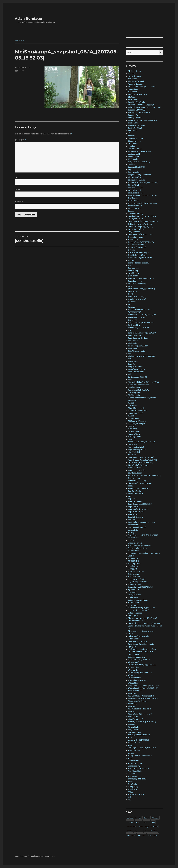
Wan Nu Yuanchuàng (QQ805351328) (142, 665)
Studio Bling (133, 597)
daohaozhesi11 (134, 154)
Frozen (131, 211)
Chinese (155, 818)
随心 (130, 800)
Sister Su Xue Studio (136, 571)
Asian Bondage (28, 19)
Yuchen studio (134, 761)
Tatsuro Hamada (135, 613)
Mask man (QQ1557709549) (139, 390)
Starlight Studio (134, 595)
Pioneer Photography (137, 470)
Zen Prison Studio (135, 771)
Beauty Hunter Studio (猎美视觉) (141, 105)
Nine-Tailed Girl (135, 452)
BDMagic (132, 97)
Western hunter (134, 678)
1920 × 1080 (19, 71)
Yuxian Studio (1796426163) (139, 769)
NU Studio (132, 455)
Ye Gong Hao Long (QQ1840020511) (142, 748)
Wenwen (132, 675)
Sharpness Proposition (137, 548)
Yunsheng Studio (135, 763)
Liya (130, 359)
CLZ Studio (132, 144)
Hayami (131, 250)
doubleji (131, 164)
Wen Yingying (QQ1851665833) (140, 673)
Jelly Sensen (133, 276)
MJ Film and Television (138, 411)
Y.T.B (130, 737)
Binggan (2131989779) (137, 110)
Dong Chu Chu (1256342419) (139, 162)
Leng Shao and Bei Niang (138, 338)
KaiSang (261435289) (136, 317)
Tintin (131, 634)
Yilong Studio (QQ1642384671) (140, 756)
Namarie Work (134, 434)
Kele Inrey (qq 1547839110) (139, 328)
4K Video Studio (135, 71)
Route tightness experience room (142, 522)
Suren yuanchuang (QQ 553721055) (142, 608)
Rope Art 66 (133, 499)
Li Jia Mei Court (134, 341)
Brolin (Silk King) (135, 128)
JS (129, 304)
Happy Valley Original (137, 247)
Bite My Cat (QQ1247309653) (139, 113)
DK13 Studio (133, 159)
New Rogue (133, 444)
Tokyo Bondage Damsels (138, 636)
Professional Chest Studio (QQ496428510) (145, 476)
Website (19, 201)
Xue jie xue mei (134, 730)
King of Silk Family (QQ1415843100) (142, 333)
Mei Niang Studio (135, 393)
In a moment (133, 268)
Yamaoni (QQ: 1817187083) (138, 740)
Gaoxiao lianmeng (136, 214)
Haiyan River (133, 240)
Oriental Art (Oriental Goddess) (141, 463)
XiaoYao (131, 712)
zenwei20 (132, 774)
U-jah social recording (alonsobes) (142, 649)
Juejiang (131, 307)
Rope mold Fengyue (136, 512)
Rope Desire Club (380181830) (140, 504)
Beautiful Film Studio (137, 102)
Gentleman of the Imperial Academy (143, 221)
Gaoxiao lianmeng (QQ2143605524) (142, 216)
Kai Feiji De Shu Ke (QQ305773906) (142, 315)
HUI (130, 266)
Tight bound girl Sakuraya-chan (141, 631)
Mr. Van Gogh (133, 419)
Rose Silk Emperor (136, 517)
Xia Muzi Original (135, 691)
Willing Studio (134, 683)
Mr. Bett (131, 416)
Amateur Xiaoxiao (135, 84)
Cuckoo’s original (135, 149)
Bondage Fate (134, 115)
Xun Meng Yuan (134, 732)
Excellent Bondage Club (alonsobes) (143, 196)
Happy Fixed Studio (136, 245)
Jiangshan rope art (136, 281)
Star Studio (133, 592)
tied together (153, 835)
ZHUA (130, 782)
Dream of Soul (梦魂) (136, 167)
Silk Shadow (133, 566)
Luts (130, 380)
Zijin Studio (133, 784)
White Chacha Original (137, 680)
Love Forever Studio (136, 372)
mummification (151, 831)
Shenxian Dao (134, 551)
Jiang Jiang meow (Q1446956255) (141, 278)
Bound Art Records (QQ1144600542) (142, 120)
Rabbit (131, 486)
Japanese (139, 831)
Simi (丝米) (132, 569)
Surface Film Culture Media (139, 610)
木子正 (130, 792)
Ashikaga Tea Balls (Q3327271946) (142, 87)
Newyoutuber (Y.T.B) (136, 447)
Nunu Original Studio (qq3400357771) (143, 460)
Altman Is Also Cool (136, 81)
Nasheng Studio (134, 437)
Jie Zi (130, 286)
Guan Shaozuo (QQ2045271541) (140, 234)
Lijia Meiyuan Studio (136, 351)
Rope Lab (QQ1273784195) (138, 509)
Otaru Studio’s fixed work (138, 465)
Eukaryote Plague (135, 188)
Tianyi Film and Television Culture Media (145, 623)
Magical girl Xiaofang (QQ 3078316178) (143, 382)
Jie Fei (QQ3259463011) (137, 284)
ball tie (138, 818)
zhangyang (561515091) (137, 779)
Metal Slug (132, 406)
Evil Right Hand (134, 190)
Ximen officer (134, 717)
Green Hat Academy (136, 229)
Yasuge (131, 745)
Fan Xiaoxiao (133, 198)
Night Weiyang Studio (137, 450)
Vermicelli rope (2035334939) (140, 660)
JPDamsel (132, 302)
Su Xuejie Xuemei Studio (138, 600)
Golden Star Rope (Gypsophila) (140, 227)
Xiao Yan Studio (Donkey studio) (141, 696)
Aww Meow (133, 92)
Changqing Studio (135, 138)
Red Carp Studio (135, 491)
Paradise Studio (134, 468)
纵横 (130, 797)
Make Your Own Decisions (139, 385)
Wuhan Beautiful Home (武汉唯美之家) (143, 688)
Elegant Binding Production (139, 175)
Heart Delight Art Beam (138, 255)
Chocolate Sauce (135, 141)
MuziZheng (133, 429)
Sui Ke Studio (133, 603)
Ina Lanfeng (133, 271)
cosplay (130, 822)
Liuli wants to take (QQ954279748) (142, 356)
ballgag (130, 818)
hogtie (130, 831)
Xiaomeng (132, 704)
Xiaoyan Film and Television (140, 709)
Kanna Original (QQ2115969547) (141, 323)
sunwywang (133, 605)
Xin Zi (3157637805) (135, 719)
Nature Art (132, 439)
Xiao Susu (132, 693)
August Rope (133, 89)
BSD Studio (133, 131)
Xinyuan (131, 724)
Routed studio (134, 525)
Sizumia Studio (134, 577)
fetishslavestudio (135, 206)
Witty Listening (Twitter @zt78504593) (144, 686)
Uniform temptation (136, 657)
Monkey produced (136, 413)
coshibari (132, 146)
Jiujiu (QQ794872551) (136, 297)
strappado (131, 835)
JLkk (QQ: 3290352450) (137, 299)
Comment (20, 140)
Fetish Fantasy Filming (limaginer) (142, 203)
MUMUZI (132, 426)
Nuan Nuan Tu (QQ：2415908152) (141, 457)
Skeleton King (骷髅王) (137, 579)
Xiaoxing (132, 706)
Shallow (131, 540)
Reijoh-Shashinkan (136, 494)
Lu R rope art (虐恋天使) (137, 377)
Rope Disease (134, 507)
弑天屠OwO (132, 789)
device (138, 822)
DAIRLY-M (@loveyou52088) (139, 151)
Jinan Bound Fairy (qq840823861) (141, 289)
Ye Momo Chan (134, 750)
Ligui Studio (133, 348)
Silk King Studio (134, 564)
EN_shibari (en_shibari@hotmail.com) (143, 183)
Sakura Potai (133, 530)
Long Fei (132, 364)
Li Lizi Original (134, 343)
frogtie (146, 822)
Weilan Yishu (133, 670)
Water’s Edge (133, 667)
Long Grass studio (135, 367)
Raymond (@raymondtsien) (140, 489)
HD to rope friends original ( (140, 253)
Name (17, 177)
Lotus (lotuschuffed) (136, 369)
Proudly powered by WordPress (42, 856)
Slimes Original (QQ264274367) (140, 587)
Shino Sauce (133, 559)
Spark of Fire (133, 590)
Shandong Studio (135, 543)
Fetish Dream (134, 201)
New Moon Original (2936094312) (141, 442)
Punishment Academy (137, 481)
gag (153, 822)
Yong (130, 758)
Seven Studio (133, 538)
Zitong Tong (133, 787)
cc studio (132, 136)
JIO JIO (131, 294)
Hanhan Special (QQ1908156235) (141, 242)
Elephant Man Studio (137, 180)
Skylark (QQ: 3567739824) (138, 582)
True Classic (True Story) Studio (141, 644)
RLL (130, 496)
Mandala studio (134, 387)
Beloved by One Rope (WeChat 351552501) (144, 107)
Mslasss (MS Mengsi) (137, 424)
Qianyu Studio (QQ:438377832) (140, 483)
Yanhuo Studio (134, 743)
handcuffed (132, 827)
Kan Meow (132, 320)
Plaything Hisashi (135, 473)
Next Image (20, 40)
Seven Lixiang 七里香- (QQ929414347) (143, 535)
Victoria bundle (134, 662)
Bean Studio (133, 100)
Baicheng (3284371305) (137, 94)
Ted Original (133, 616)
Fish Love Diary (134, 208)
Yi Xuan (131, 753)
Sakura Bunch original (137, 527)
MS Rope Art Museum (137, 421)
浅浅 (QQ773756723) (136, 794)
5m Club (131, 74)
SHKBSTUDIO (134, 561)
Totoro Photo (133, 639)
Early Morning (134, 172)
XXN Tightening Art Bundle (139, 735)
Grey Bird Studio (135, 232)
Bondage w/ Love (135, 118)
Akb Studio (132, 79)
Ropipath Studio (135, 514)
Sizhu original (134, 574)
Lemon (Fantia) (134, 336)
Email (18, 189)
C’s (129, 133)
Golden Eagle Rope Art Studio (140, 224)
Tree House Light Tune (138, 641)
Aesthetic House (135, 76)
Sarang (131, 533)
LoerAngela (133, 361)
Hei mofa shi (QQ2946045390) (140, 258)
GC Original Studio (136, 219)
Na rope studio (134, 431)
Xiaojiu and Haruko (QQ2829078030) (143, 699)
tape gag (141, 835)
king (130, 330)
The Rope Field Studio (137, 621)
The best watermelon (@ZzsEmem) (142, 618)
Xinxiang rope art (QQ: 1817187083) (142, 722)
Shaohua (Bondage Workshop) (140, 546)
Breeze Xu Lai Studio (136, 126)
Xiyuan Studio (134, 727)
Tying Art (132, 647)
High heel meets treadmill (139, 263)
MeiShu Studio (134, 395)
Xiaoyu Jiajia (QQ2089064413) (140, 714)
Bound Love (133, 123)
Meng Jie (132, 403)
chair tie (146, 818)
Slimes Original (134, 584)
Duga (130, 170)
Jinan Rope (133, 291)
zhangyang (133, 776)
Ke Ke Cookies (134, 325)
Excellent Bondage (136, 193)
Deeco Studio (133, 157)
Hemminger (133, 260)
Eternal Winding (135, 185)
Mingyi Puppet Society (137, 408)
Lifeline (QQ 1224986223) (138, 346)
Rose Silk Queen (135, 520)
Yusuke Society (134, 766)
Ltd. (130, 374)
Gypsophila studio (135, 237)
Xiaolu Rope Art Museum (138, 701)
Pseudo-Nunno (134, 478)
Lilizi (130, 354)
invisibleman (133, 273)
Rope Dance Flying (136, 501)
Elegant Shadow (135, 177)
